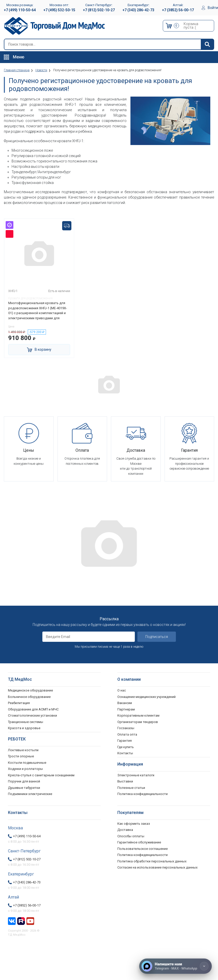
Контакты (125, 753)
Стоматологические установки (32, 715)
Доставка (125, 830)
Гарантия (125, 741)
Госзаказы (126, 728)
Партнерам (126, 709)
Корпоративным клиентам (138, 715)
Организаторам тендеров (138, 722)
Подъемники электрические (30, 794)
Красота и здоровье (24, 728)
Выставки (125, 781)
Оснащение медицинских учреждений (146, 697)
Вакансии (125, 703)
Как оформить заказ (134, 823)
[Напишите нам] (176, 966)
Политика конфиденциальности (143, 855)
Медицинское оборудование (30, 690)
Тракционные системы (26, 722)
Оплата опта (127, 734)
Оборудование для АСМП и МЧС (33, 709)
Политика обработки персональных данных (152, 861)
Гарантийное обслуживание (139, 842)
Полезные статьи (131, 787)
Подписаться (157, 637)
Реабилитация (19, 703)
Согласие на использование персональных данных (157, 867)
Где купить (126, 747)
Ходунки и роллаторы (25, 769)
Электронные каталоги (136, 775)
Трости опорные (21, 756)
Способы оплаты (131, 836)
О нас (122, 690)
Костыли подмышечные (27, 762)
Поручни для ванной (24, 781)
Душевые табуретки (24, 787)
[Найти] (207, 44)
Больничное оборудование (29, 697)
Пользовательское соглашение (143, 848)
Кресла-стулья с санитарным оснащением (41, 775)
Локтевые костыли (23, 750)
